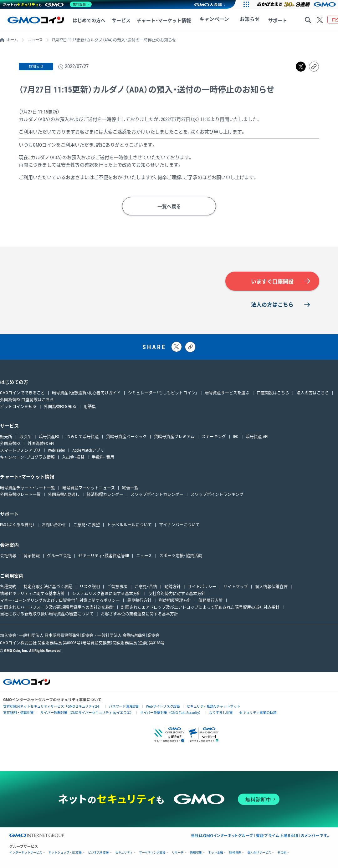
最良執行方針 (139, 601)
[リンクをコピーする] (314, 67)
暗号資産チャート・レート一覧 (28, 488)
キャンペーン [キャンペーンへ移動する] (211, 21)
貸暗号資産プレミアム (174, 437)
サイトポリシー (202, 587)
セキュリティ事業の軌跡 (241, 713)
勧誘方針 (172, 587)
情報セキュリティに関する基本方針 (32, 594)
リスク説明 (90, 587)
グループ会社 (59, 557)
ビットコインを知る (18, 407)
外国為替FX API (41, 444)
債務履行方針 (211, 601)
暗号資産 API (257, 437)
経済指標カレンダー (105, 495)
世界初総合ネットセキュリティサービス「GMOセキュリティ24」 (49, 707)
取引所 (26, 437)
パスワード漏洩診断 (115, 707)
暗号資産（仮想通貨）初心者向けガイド (86, 394)
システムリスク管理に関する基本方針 (107, 594)
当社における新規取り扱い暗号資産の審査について (47, 615)
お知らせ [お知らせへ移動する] (241, 21)
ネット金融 (216, 853)
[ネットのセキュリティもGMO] (48, 4)
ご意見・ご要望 (87, 526)
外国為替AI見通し (64, 495)
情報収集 (196, 853)
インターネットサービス (26, 853)
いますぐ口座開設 (272, 282)
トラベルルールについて (129, 526)
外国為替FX (10, 444)
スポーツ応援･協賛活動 (181, 557)
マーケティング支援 (152, 853)
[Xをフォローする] (320, 20)
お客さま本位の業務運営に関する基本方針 (139, 615)
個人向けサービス (259, 853)
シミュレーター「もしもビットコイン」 (163, 394)
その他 (282, 853)
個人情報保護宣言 (271, 587)
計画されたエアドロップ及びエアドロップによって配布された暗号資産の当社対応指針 (200, 608)
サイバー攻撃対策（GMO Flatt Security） (160, 713)
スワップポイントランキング (217, 495)
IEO (236, 437)
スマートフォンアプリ (20, 451)
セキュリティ (124, 853)
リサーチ (178, 853)
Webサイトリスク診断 (152, 707)
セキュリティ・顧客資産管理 (104, 557)
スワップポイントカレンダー (157, 495)
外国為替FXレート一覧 (20, 495)
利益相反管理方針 (175, 601)
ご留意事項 (117, 587)
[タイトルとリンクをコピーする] (190, 348)
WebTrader (56, 451)
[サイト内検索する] (308, 20)
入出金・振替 (73, 458)
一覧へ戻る (169, 207)
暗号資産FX (49, 437)
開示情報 (32, 557)
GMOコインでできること (22, 394)
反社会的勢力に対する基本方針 (177, 594)
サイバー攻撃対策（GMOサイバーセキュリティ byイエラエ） (81, 713)
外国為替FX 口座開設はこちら (27, 401)
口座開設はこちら (273, 394)
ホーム (13, 40)
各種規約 (8, 587)
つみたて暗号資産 (83, 437)
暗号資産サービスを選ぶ (227, 394)
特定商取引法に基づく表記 (48, 587)
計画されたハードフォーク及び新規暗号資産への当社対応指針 (57, 608)
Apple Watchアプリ (88, 451)
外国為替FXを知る (60, 407)
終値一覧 (130, 488)
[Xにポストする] (177, 348)
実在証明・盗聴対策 (17, 713)
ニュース (37, 40)
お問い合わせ (54, 526)
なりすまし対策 (206, 713)
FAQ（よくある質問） (17, 526)
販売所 (6, 437)
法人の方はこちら (272, 305)
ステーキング (214, 437)
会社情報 (8, 557)
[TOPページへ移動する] (36, 20)
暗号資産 (235, 853)
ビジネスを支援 (98, 853)
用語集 (90, 407)
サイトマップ (236, 587)
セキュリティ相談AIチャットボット (199, 707)
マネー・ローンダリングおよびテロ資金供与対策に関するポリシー (60, 601)
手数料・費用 (103, 458)
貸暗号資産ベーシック (126, 437)
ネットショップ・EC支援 (65, 853)
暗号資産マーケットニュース (89, 488)
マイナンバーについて (179, 526)
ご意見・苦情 (146, 587)
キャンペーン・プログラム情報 (27, 458)
